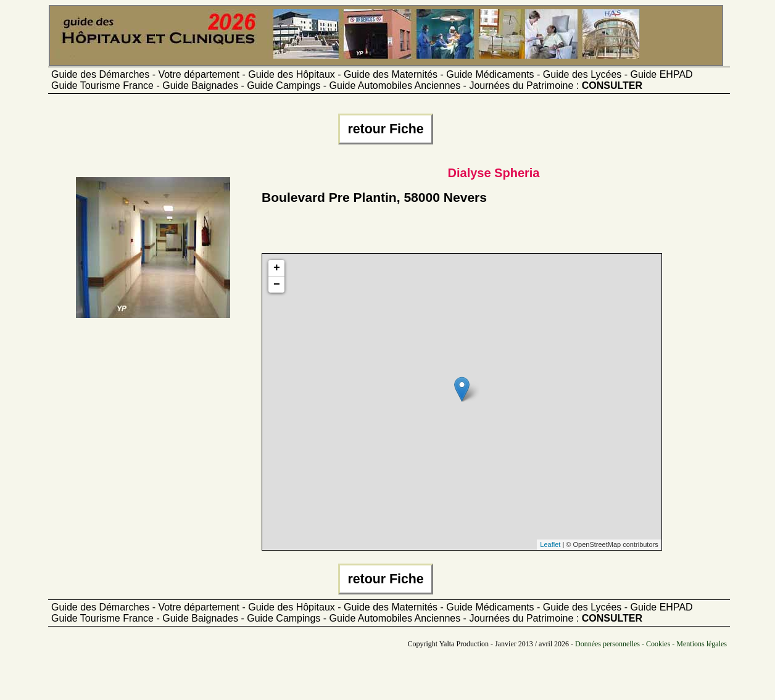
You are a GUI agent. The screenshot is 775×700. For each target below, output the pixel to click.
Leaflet (550, 544)
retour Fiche (385, 129)
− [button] (277, 285)
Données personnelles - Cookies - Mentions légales (651, 644)
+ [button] (277, 268)
